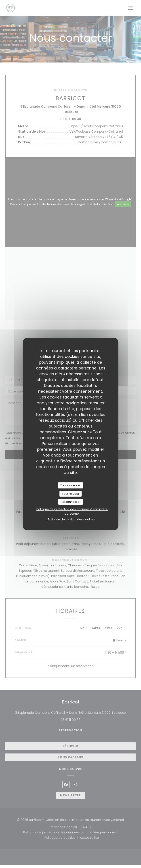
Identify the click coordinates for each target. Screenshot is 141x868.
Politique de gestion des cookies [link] (71, 519)
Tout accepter (71, 485)
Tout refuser (71, 494)
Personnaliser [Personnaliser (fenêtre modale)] (71, 502)
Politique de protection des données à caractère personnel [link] (72, 511)
